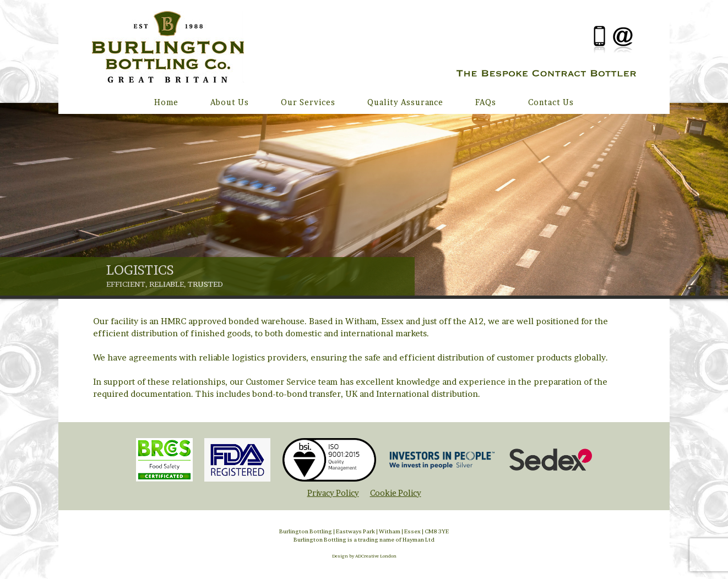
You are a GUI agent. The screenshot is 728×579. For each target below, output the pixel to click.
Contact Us (551, 102)
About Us (230, 102)
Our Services (308, 102)
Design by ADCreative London (364, 554)
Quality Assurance (405, 102)
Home (166, 102)
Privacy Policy (333, 493)
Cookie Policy (396, 493)
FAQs (486, 102)
